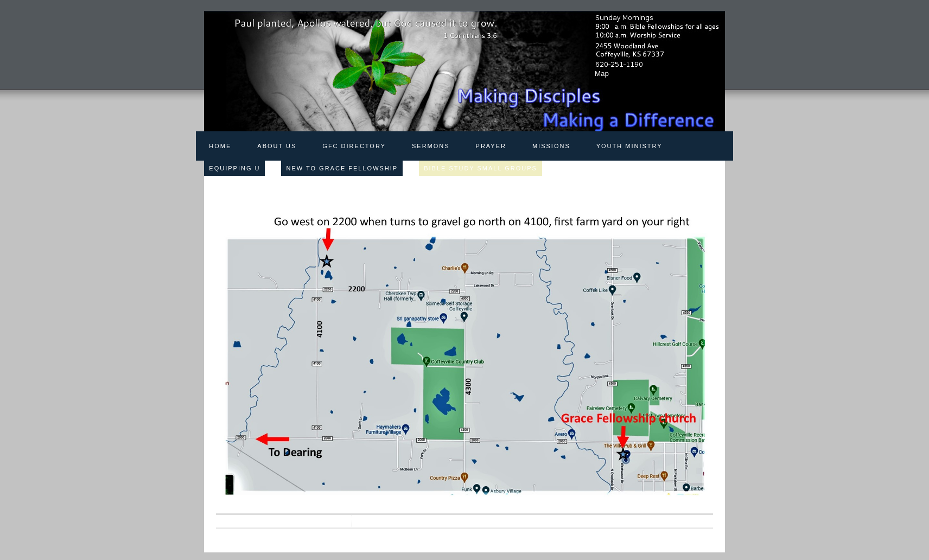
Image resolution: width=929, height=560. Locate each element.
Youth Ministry (629, 146)
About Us (277, 146)
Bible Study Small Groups (481, 168)
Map (602, 74)
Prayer (491, 146)
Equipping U (234, 168)
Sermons (431, 146)
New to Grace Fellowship (342, 168)
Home (220, 146)
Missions (551, 146)
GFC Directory (354, 146)
